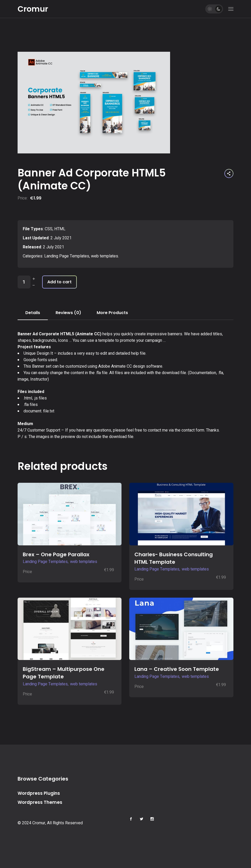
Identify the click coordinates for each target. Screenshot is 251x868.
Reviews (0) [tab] (68, 313)
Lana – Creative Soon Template (177, 669)
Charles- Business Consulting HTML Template (174, 558)
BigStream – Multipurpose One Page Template (64, 673)
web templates (105, 256)
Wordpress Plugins (39, 793)
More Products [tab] (112, 313)
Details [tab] (33, 313)
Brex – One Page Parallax (56, 554)
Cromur (33, 9)
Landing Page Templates (67, 256)
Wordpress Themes (40, 802)
